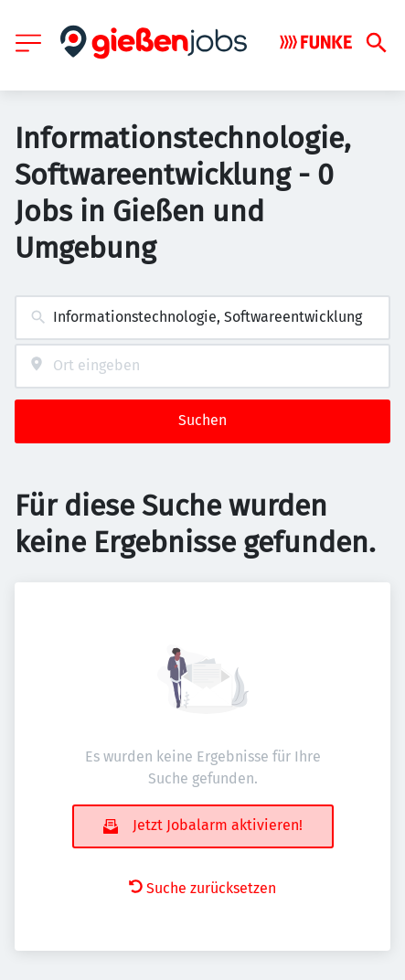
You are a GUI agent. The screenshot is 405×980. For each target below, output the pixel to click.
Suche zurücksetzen (202, 888)
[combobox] (202, 318)
